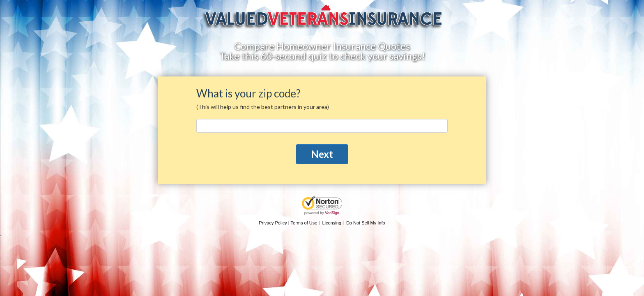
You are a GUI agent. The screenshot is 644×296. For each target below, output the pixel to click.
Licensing (331, 223)
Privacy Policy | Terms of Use (288, 223)
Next (322, 154)
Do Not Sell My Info (366, 223)
